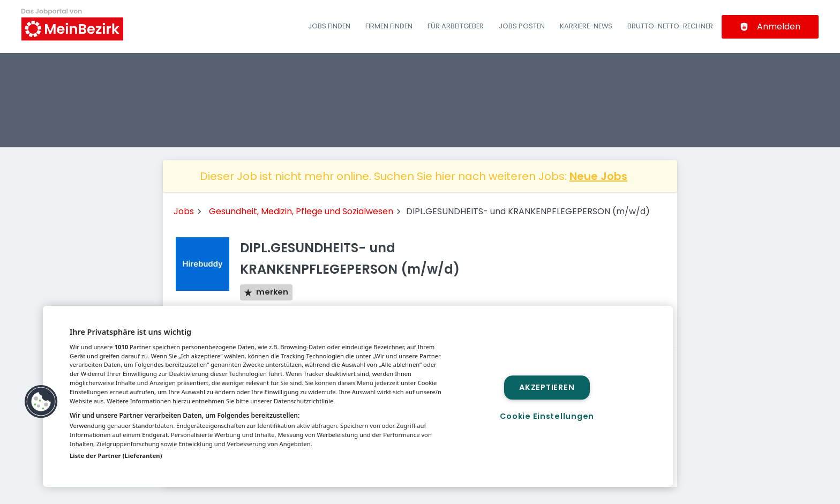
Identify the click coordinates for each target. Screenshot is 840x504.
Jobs (184, 211)
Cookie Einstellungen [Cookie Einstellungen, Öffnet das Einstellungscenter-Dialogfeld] (547, 416)
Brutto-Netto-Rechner (670, 26)
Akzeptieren (547, 387)
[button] (41, 402)
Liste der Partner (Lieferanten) (116, 456)
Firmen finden (389, 26)
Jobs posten (522, 26)
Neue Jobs (598, 176)
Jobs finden (329, 26)
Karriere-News (586, 26)
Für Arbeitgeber (456, 26)
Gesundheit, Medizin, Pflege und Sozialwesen (301, 211)
